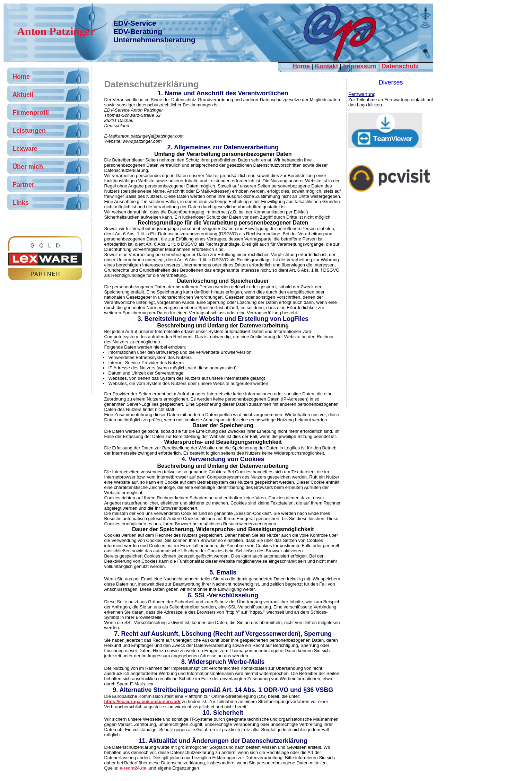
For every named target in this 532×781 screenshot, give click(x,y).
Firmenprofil (31, 113)
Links (21, 203)
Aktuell (23, 95)
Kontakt (326, 66)
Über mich (28, 167)
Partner (23, 185)
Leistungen (29, 131)
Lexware (25, 149)
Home (301, 66)
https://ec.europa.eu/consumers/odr (142, 701)
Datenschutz (400, 66)
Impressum (360, 66)
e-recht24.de (133, 768)
